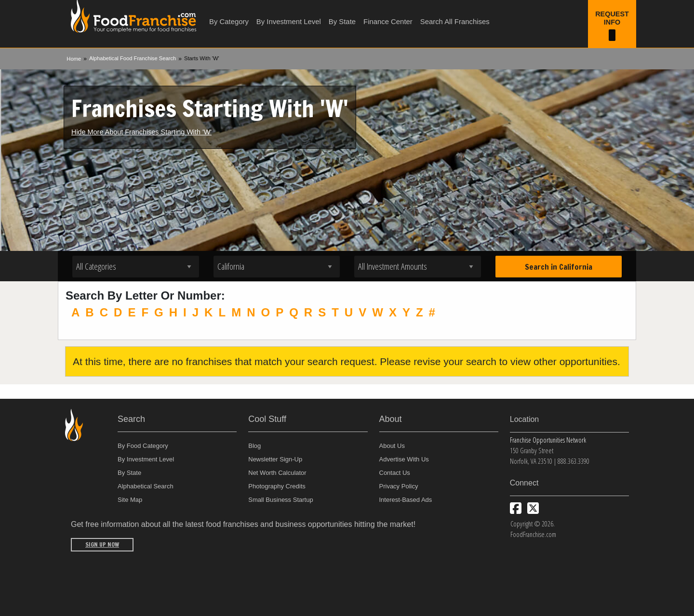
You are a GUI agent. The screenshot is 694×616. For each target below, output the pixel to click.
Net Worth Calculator (277, 473)
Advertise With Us (404, 459)
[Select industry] (136, 267)
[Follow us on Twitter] (533, 508)
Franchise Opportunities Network (548, 440)
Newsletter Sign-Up (275, 459)
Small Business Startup (280, 500)
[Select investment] (418, 267)
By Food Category (143, 446)
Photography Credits (277, 486)
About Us (392, 446)
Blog (254, 446)
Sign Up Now (102, 544)
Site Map (130, 500)
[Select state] (277, 267)
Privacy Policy (399, 486)
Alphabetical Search (146, 486)
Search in (559, 267)
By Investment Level (289, 22)
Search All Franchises (455, 22)
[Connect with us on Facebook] (516, 508)
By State (342, 22)
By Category (229, 22)
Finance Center (388, 22)
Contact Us (395, 473)
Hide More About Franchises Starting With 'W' (141, 132)
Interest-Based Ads (406, 500)
